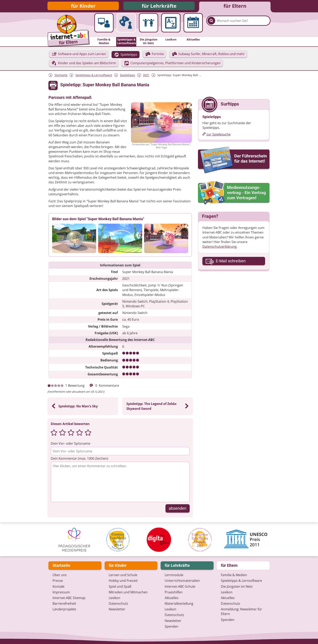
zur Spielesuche (219, 136)
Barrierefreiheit (64, 603)
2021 (146, 77)
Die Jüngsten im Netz (237, 586)
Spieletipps (127, 77)
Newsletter (117, 609)
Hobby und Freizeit (123, 581)
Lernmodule (174, 575)
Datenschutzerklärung (220, 248)
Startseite (61, 77)
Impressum (61, 592)
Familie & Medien (234, 575)
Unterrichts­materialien (182, 581)
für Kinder (83, 7)
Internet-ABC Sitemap (69, 598)
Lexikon (114, 598)
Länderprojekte (64, 609)
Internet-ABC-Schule (180, 586)
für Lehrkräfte (159, 7)
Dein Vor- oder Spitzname (70, 445)
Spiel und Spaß (120, 586)
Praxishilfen (174, 592)
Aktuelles (172, 598)
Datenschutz (118, 603)
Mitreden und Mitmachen (128, 592)
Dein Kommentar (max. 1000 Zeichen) (79, 460)
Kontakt (59, 586)
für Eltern (235, 7)
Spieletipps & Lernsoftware (94, 77)
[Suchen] (211, 27)
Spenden (171, 626)
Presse (58, 581)
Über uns (60, 575)
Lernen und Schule (123, 575)
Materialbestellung (179, 603)
